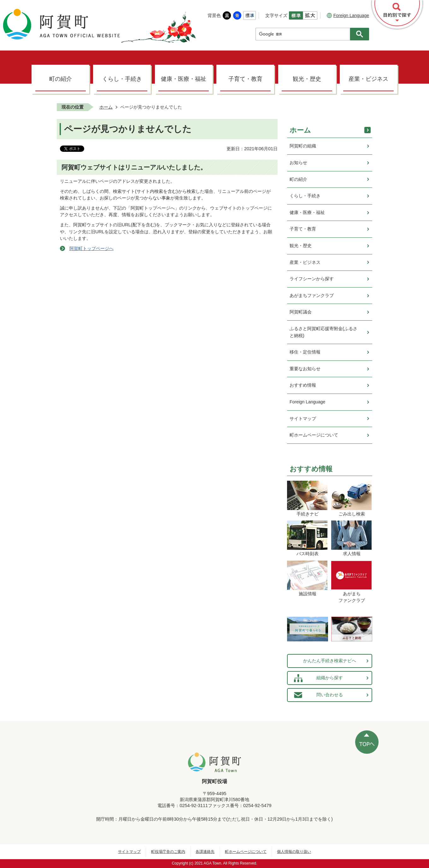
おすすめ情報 (303, 385)
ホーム (106, 107)
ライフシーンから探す (312, 279)
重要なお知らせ (305, 369)
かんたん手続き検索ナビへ (330, 661)
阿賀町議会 (301, 312)
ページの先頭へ (367, 742)
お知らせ (298, 163)
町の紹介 (61, 79)
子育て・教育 (245, 79)
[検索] (304, 34)
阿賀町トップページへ (91, 248)
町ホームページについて (314, 435)
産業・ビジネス (368, 79)
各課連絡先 (205, 852)
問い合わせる (330, 695)
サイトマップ (303, 419)
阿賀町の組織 (303, 146)
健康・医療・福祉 (184, 79)
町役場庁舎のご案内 (168, 852)
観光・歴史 (307, 79)
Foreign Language (348, 15)
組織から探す (330, 678)
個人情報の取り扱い (294, 852)
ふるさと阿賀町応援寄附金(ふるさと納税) (323, 332)
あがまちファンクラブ (312, 295)
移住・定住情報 (305, 352)
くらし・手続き (122, 79)
